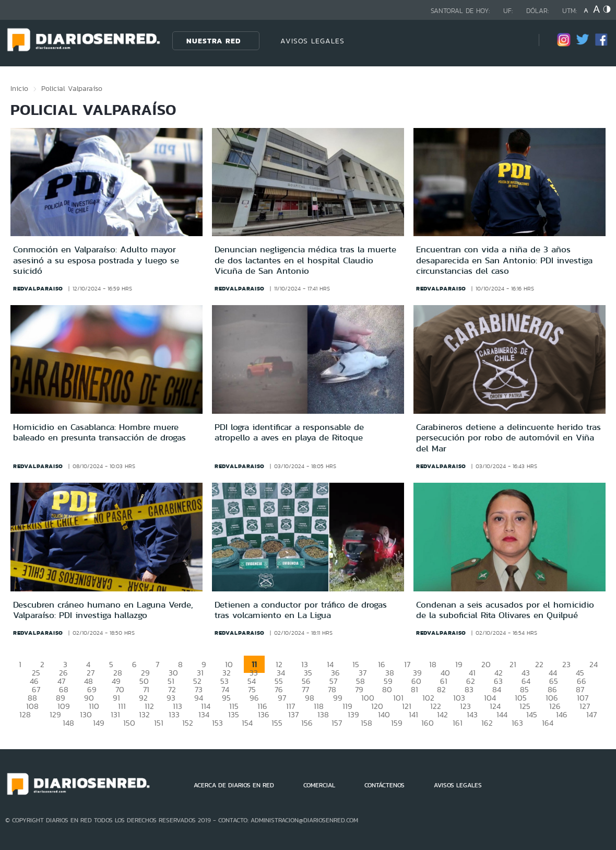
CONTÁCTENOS (384, 785)
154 (247, 723)
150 (129, 723)
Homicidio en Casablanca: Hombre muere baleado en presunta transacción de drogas (99, 432)
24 (594, 664)
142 (442, 714)
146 (562, 714)
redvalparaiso (38, 288)
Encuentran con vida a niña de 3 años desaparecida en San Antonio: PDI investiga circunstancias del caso (504, 260)
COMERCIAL (319, 785)
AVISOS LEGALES (312, 41)
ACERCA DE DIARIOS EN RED (234, 785)
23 (566, 664)
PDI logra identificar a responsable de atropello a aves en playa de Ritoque (289, 432)
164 (548, 723)
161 (458, 723)
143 (472, 714)
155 (277, 723)
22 (539, 664)
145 (532, 714)
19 (459, 664)
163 (517, 723)
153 (217, 723)
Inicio (19, 88)
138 (323, 714)
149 (99, 723)
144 (502, 714)
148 (68, 723)
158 (366, 723)
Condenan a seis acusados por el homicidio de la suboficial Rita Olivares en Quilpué (505, 610)
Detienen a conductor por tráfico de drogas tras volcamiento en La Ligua (301, 610)
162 (487, 723)
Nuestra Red (214, 41)
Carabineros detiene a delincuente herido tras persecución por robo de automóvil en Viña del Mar (508, 438)
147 (591, 714)
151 (159, 723)
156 (307, 723)
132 (144, 714)
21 (513, 664)
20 (486, 664)
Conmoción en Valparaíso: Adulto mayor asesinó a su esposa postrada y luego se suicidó (96, 260)
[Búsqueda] (515, 40)
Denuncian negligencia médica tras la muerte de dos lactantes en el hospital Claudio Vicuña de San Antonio (305, 260)
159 (397, 723)
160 (428, 723)
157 (337, 723)
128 (25, 714)
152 (188, 723)
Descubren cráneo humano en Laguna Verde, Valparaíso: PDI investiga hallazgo (103, 610)
